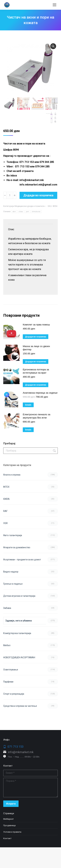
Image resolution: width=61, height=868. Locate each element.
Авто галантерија (13, 535)
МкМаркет (9, 819)
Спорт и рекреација (14, 694)
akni (14, 212)
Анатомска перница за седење (40, 393)
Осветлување (11, 670)
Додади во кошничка (38, 195)
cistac (21, 212)
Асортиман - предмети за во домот (22, 560)
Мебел (7, 645)
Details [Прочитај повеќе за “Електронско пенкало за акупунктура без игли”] (28, 430)
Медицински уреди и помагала (30, 206)
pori (27, 212)
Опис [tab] (11, 229)
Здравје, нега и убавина (19, 621)
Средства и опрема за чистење (20, 706)
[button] (53, 46)
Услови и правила (12, 832)
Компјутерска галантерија (17, 633)
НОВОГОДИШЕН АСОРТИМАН (19, 657)
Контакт (7, 838)
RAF (5, 511)
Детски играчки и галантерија (19, 596)
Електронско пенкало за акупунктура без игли (37, 416)
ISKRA (6, 499)
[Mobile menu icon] (54, 5)
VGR (5, 523)
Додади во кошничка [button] (36, 337)
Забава (7, 608)
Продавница (9, 825)
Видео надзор (11, 572)
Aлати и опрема (12, 475)
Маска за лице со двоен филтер (36, 348)
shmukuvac (36, 212)
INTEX (6, 487)
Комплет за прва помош (36, 325)
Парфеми (8, 682)
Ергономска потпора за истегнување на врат (36, 371)
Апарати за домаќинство (17, 547)
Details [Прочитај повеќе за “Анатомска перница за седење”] (28, 405)
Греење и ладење (13, 584)
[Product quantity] (10, 195)
